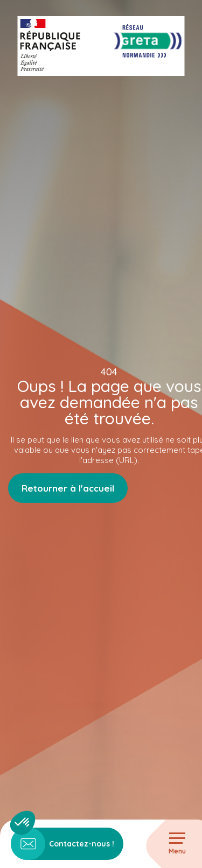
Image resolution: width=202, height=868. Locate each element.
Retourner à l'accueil (68, 488)
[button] (23, 823)
